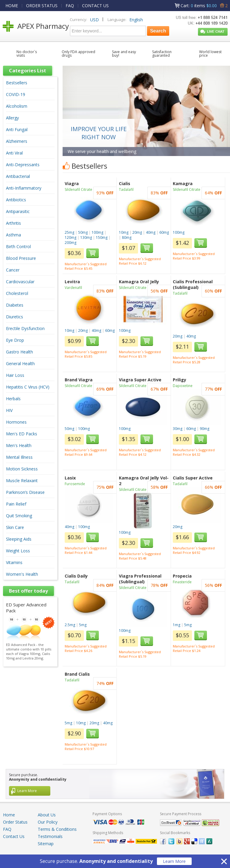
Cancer (13, 270)
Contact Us (14, 836)
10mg (124, 232)
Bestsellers (17, 83)
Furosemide (75, 484)
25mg (69, 232)
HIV (9, 410)
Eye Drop (15, 340)
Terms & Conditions (57, 829)
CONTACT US (95, 6)
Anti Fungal (17, 129)
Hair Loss (15, 375)
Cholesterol (17, 293)
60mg (164, 232)
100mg (97, 232)
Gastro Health (19, 352)
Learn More (174, 861)
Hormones (16, 422)
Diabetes (15, 305)
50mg (83, 232)
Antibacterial (18, 176)
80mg (127, 237)
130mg (86, 237)
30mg (178, 429)
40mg (151, 232)
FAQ (70, 6)
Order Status (15, 822)
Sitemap (46, 844)
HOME (12, 6)
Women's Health (22, 574)
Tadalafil (126, 189)
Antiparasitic (18, 211)
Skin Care (15, 527)
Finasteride (182, 582)
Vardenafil (73, 288)
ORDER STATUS (42, 6)
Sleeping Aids (19, 539)
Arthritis (13, 223)
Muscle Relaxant (22, 481)
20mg (137, 232)
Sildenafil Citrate (78, 189)
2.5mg (70, 625)
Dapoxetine (183, 386)
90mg (205, 429)
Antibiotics (16, 200)
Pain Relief (16, 504)
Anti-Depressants (23, 165)
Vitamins (14, 562)
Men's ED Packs (22, 434)
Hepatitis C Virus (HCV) (28, 387)
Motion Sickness (22, 469)
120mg (71, 237)
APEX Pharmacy (43, 26)
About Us (47, 815)
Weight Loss (18, 551)
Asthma (13, 235)
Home (9, 815)
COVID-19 (16, 94)
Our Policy (48, 822)
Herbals (13, 399)
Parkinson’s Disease (25, 492)
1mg (177, 625)
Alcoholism (17, 106)
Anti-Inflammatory (24, 188)
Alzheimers (17, 141)
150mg (102, 237)
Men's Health (19, 445)
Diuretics (15, 317)
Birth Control (18, 246)
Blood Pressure (21, 258)
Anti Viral (14, 153)
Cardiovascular (20, 282)
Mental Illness (19, 457)
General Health (20, 363)
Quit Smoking (19, 516)
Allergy (12, 118)
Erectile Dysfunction (25, 328)
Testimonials (50, 836)
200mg (71, 243)
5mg (83, 625)
